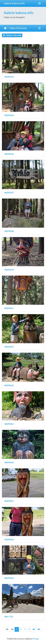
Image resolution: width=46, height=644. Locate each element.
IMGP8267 (9, 501)
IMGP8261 (9, 308)
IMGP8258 (9, 231)
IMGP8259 (9, 270)
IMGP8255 (9, 115)
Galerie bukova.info (14, 3)
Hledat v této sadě (12, 35)
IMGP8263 (9, 386)
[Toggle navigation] (39, 3)
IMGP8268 (9, 540)
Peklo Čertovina (18, 28)
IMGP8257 (9, 193)
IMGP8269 (9, 578)
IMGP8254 (9, 77)
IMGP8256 (9, 154)
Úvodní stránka (5, 28)
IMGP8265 (9, 424)
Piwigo (36, 639)
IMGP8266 (9, 463)
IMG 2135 (9, 617)
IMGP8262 (9, 347)
